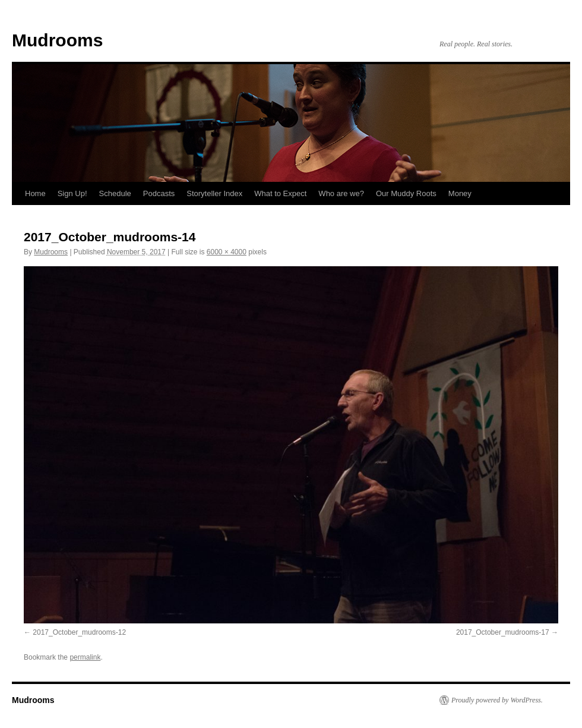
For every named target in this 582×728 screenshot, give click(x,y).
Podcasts (159, 193)
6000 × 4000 (227, 252)
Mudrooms (57, 40)
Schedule (115, 193)
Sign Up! (72, 193)
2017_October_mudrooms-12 (79, 632)
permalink (85, 657)
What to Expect (280, 193)
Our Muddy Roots (406, 193)
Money (460, 193)
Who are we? (341, 193)
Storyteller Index (214, 193)
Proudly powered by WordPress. (497, 700)
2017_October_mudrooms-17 (503, 632)
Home (35, 193)
